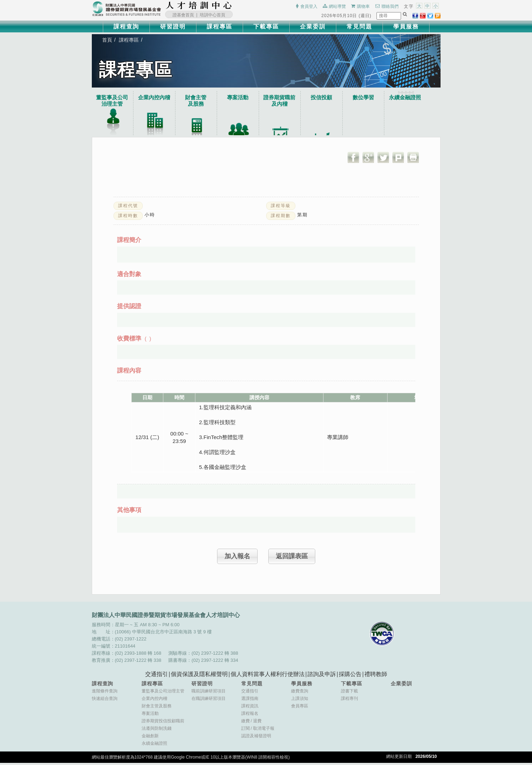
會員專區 (300, 708)
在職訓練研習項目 (209, 701)
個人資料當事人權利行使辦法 (268, 676)
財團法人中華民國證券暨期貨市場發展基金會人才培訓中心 (199, 5)
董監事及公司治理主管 (113, 101)
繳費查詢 (300, 693)
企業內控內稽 (157, 98)
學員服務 (406, 27)
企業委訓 (313, 27)
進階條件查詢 (105, 693)
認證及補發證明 (256, 738)
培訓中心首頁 (212, 15)
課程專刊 (349, 701)
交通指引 (157, 676)
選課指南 (250, 701)
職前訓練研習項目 (209, 693)
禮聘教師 (376, 676)
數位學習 (374, 98)
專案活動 (243, 98)
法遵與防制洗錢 (157, 730)
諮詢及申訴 (322, 676)
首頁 (107, 40)
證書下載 (349, 693)
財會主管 (200, 101)
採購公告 (350, 676)
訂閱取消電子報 (258, 730)
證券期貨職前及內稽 (287, 101)
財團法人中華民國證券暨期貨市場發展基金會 (127, 9)
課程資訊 (250, 708)
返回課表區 (292, 558)
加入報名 (237, 558)
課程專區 (220, 27)
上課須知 (300, 701)
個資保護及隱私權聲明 (199, 676)
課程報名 (250, 716)
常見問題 (359, 27)
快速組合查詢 (105, 701)
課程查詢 (126, 27)
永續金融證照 (417, 98)
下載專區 (266, 27)
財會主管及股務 (157, 708)
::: (234, 5)
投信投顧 (330, 98)
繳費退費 (251, 723)
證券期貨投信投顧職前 (163, 723)
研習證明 (173, 27)
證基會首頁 (183, 15)
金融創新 (150, 738)
